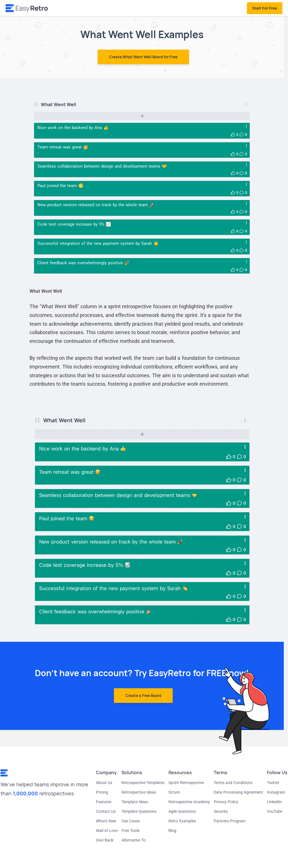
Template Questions (139, 811)
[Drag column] (37, 105)
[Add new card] (142, 116)
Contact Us (106, 811)
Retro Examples (182, 821)
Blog (172, 831)
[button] (233, 135)
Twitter (273, 783)
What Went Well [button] (58, 105)
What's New (106, 821)
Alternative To (134, 840)
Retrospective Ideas (139, 792)
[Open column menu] (246, 105)
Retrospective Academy (189, 802)
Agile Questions (182, 811)
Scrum (174, 792)
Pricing (102, 792)
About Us (104, 783)
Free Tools (130, 831)
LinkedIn (274, 802)
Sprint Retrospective (186, 783)
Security (221, 811)
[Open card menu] (246, 126)
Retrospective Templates (143, 783)
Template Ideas (135, 802)
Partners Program (230, 821)
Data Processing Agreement (238, 792)
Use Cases (131, 821)
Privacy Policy (226, 802)
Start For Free (265, 8)
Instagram (276, 792)
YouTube (274, 811)
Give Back (105, 840)
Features (104, 802)
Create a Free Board (143, 696)
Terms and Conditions (233, 783)
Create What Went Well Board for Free (143, 57)
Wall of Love (107, 831)
